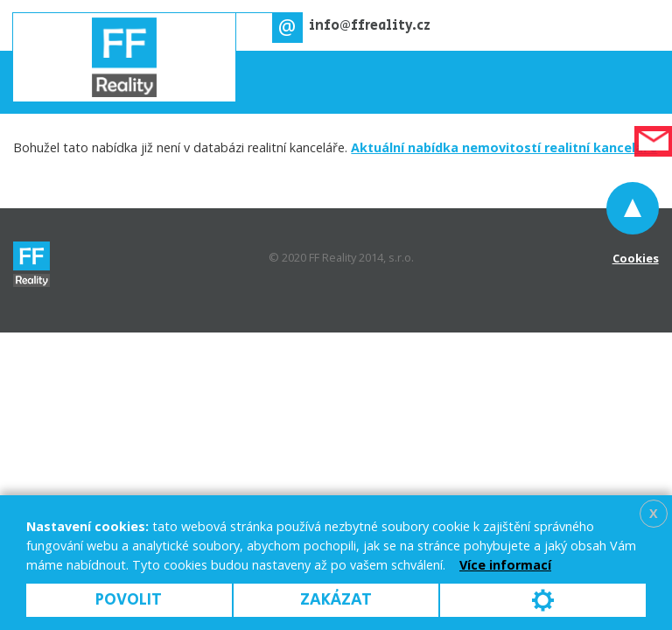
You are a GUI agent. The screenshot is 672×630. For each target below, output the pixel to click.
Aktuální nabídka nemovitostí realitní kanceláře (504, 147)
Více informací (505, 565)
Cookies (636, 258)
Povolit (129, 600)
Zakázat (336, 600)
